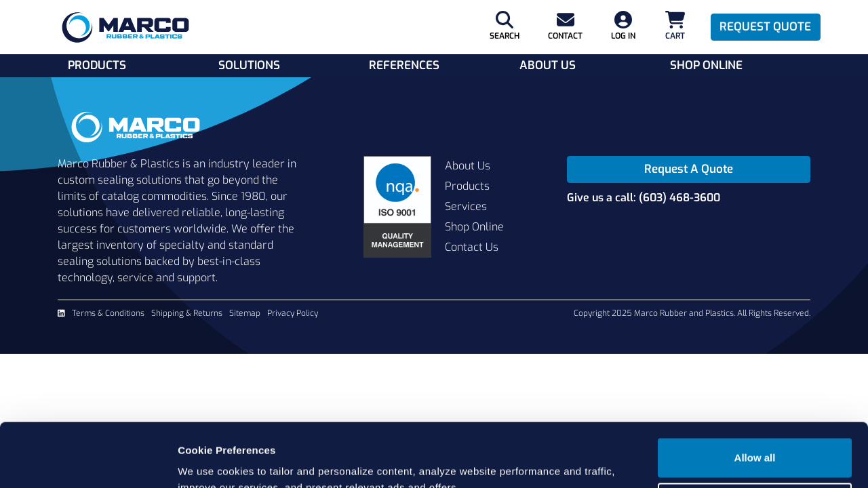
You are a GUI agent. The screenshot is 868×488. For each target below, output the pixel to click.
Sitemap (245, 313)
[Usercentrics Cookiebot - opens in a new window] (88, 462)
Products (97, 65)
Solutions (249, 65)
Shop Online (706, 65)
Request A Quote (689, 169)
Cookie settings (755, 438)
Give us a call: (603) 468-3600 (644, 198)
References (404, 65)
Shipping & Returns (187, 313)
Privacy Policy (293, 313)
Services (466, 206)
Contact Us (472, 247)
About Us (548, 65)
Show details (209, 461)
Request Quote (765, 27)
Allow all (755, 394)
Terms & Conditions (108, 313)
